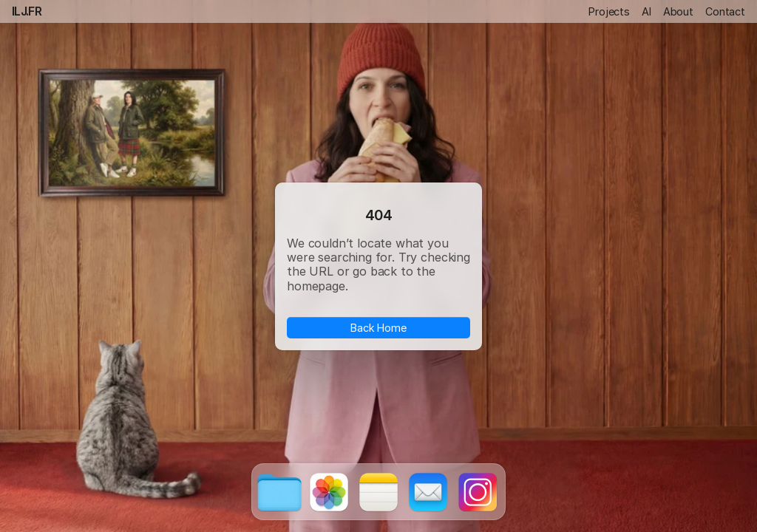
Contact (725, 11)
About (678, 11)
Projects (609, 11)
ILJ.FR (27, 11)
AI (646, 11)
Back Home (378, 327)
